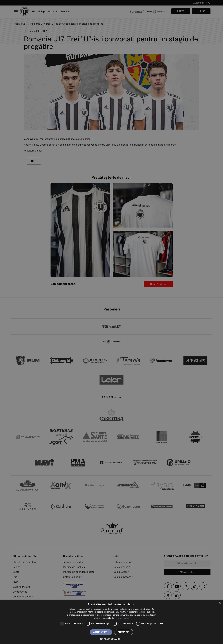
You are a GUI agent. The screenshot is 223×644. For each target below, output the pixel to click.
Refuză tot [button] (124, 632)
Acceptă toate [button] (101, 632)
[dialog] (111, 622)
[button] (111, 639)
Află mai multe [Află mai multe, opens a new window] (122, 618)
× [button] (220, 603)
